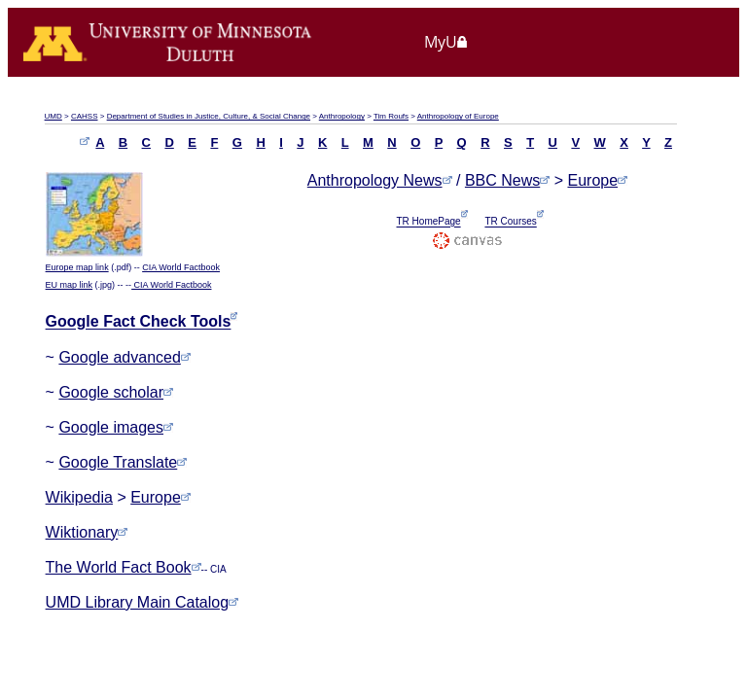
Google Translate (123, 462)
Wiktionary (87, 532)
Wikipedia (79, 497)
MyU (446, 42)
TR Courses (510, 222)
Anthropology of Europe (458, 116)
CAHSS (85, 116)
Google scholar (116, 392)
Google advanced (124, 357)
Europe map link (77, 267)
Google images (116, 427)
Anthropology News (375, 180)
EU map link (70, 285)
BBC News (502, 180)
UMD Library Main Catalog (142, 602)
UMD (53, 116)
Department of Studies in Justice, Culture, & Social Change (209, 116)
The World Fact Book (119, 567)
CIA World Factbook (181, 267)
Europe (160, 497)
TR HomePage (429, 222)
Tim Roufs (391, 116)
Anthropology (342, 116)
